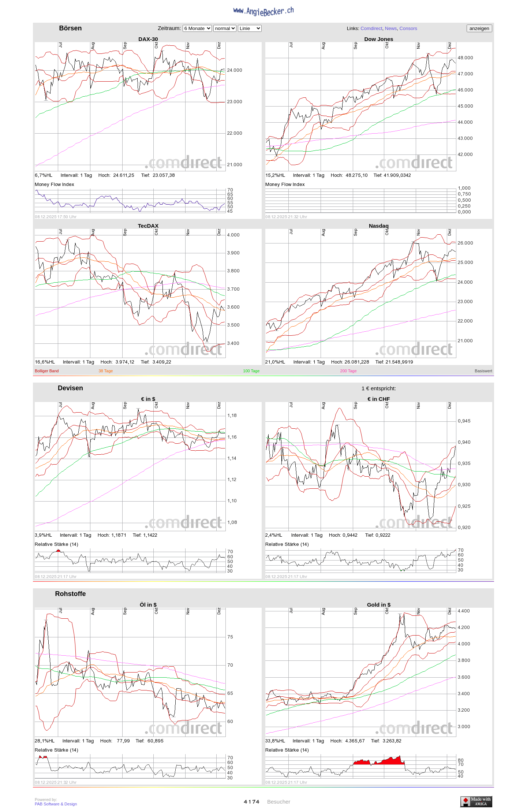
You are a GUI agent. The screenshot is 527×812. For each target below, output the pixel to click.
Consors (408, 28)
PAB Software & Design (56, 804)
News (391, 28)
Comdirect (371, 28)
